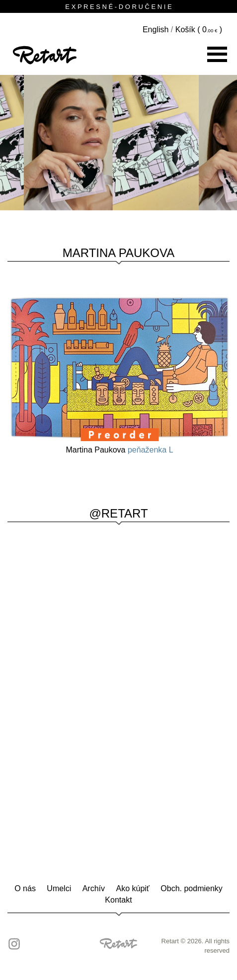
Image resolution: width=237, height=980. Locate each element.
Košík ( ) (199, 30)
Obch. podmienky (192, 888)
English (156, 30)
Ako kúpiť (132, 888)
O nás (25, 888)
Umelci (59, 888)
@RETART (118, 513)
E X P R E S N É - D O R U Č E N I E (118, 7)
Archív (94, 888)
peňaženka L (151, 450)
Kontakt (118, 900)
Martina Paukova (118, 253)
